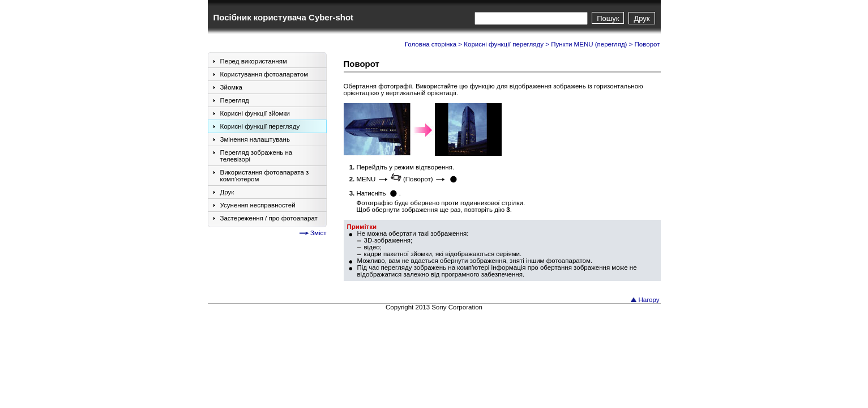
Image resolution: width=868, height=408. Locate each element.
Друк (642, 18)
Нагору (649, 300)
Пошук (608, 18)
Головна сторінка (431, 44)
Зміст (318, 233)
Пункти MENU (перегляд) (589, 44)
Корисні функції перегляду (504, 44)
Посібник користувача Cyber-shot (284, 17)
